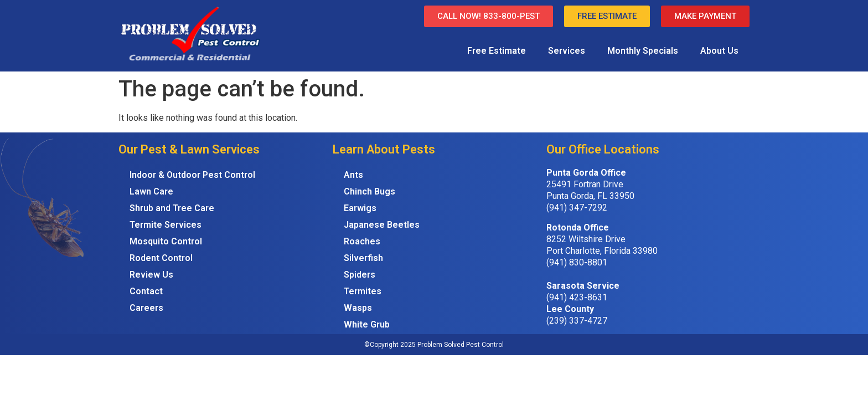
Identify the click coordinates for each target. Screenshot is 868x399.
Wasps (358, 308)
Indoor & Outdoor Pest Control (192, 175)
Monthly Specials (643, 51)
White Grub (367, 324)
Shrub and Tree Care (172, 208)
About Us (719, 51)
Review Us (151, 275)
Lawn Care (151, 191)
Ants (353, 175)
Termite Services (166, 225)
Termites (363, 291)
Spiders (360, 275)
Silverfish (363, 258)
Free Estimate (497, 51)
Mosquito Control (166, 241)
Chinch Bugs (370, 191)
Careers (146, 308)
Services (567, 51)
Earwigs (360, 208)
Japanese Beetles (382, 225)
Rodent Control (161, 258)
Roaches (362, 241)
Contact (146, 291)
